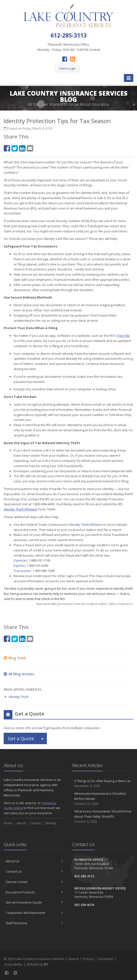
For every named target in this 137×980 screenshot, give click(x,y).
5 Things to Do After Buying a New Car (103, 783)
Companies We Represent (34, 913)
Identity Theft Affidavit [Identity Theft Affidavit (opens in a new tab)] (86, 525)
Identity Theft (19, 697)
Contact (35, 823)
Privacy (88, 959)
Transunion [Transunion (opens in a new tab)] (22, 571)
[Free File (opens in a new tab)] (123, 336)
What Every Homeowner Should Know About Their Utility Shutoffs (103, 816)
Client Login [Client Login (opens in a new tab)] (67, 68)
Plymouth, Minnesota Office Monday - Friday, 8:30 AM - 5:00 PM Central (69, 47)
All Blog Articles (19, 674)
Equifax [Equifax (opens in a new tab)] (19, 565)
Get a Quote (21, 738)
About (21, 823)
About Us (34, 861)
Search (73, 959)
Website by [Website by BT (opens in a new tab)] (37, 964)
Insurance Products (34, 892)
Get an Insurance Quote (34, 902)
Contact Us (34, 871)
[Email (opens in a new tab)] (30, 148)
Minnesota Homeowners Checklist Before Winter (103, 799)
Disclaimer (106, 959)
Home (8, 823)
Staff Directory (34, 923)
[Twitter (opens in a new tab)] (15, 148)
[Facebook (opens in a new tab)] (65, 59)
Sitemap (51, 823)
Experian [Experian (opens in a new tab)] (20, 560)
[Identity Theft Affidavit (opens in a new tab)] (20, 509)
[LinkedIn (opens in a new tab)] (22, 148)
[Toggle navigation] (129, 78)
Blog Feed (15, 658)
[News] (72, 59)
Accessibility (13, 964)
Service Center (34, 882)
